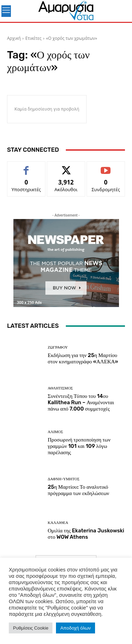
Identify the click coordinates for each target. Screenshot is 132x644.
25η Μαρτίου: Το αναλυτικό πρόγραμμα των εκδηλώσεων (79, 490)
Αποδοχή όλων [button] (75, 628)
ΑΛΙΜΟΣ (56, 432)
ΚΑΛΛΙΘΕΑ (58, 523)
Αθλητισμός (61, 388)
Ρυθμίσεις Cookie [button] (31, 628)
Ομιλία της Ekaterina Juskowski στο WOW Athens (86, 534)
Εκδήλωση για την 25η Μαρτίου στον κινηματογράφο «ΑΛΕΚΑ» (83, 358)
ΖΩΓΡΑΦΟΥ (58, 347)
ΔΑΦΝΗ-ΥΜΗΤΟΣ (64, 479)
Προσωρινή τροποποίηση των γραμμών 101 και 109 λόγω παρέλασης (79, 446)
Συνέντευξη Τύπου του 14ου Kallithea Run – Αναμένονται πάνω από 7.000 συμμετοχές (81, 402)
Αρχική (14, 38)
